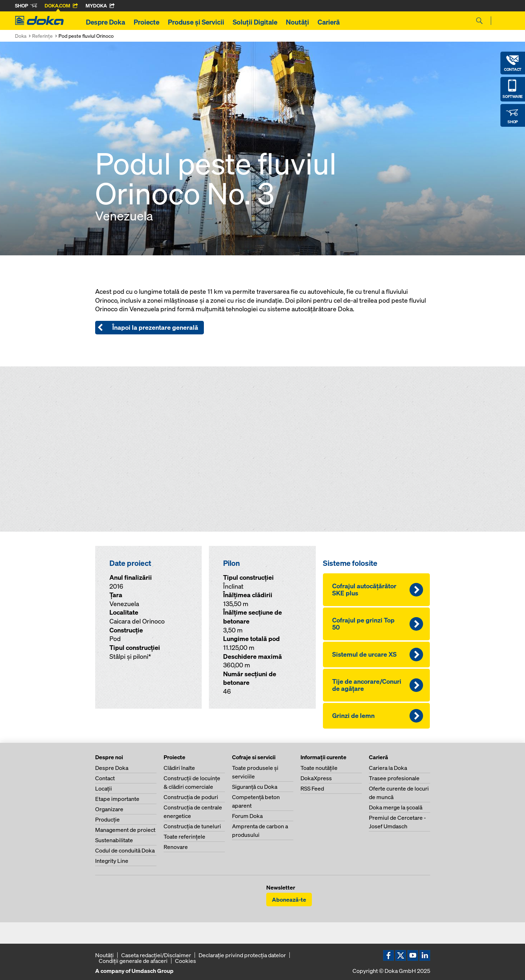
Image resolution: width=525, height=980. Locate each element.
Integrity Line (112, 861)
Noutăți (297, 22)
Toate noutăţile (319, 768)
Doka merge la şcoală (396, 807)
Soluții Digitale (255, 22)
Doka (21, 36)
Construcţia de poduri (191, 797)
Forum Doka (247, 816)
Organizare (109, 809)
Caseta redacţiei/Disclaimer (156, 955)
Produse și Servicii (196, 22)
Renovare (176, 847)
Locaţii (104, 788)
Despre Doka (105, 22)
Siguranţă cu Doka (255, 787)
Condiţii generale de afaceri (133, 961)
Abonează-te (289, 900)
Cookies (186, 961)
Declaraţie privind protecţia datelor (242, 955)
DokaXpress (316, 778)
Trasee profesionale (394, 778)
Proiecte (146, 22)
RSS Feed (312, 788)
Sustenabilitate (114, 840)
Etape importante (117, 799)
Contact (105, 778)
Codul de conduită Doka (125, 850)
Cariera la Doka (388, 768)
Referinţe (42, 36)
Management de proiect (125, 830)
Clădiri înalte (179, 768)
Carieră (329, 22)
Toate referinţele (184, 836)
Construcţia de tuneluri (192, 826)
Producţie (107, 819)
